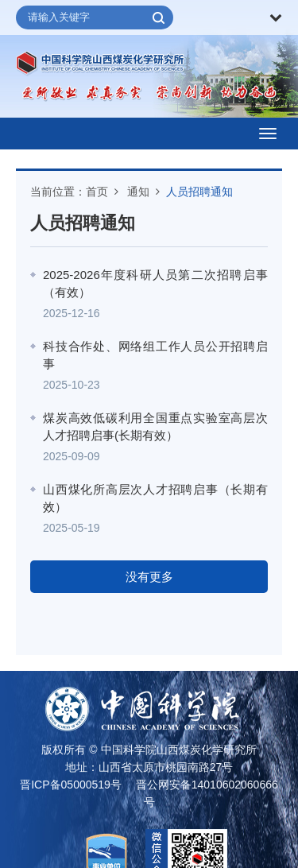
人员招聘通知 (199, 192)
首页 (97, 192)
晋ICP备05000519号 (71, 785)
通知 (138, 192)
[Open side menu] (268, 134)
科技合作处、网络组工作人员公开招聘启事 (155, 355)
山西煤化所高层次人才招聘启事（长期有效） (155, 498)
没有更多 (149, 577)
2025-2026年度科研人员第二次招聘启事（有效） (155, 284)
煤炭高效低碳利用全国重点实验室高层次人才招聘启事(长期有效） (155, 427)
